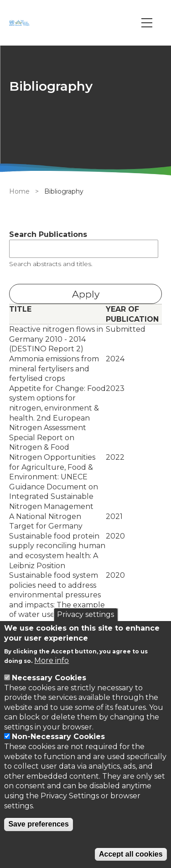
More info (52, 660)
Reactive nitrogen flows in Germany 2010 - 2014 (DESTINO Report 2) (56, 339)
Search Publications (48, 234)
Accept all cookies (131, 854)
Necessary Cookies (49, 678)
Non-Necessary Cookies (58, 737)
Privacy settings (85, 614)
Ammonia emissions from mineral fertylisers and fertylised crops (54, 369)
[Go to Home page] (21, 23)
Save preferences (39, 824)
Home (19, 191)
